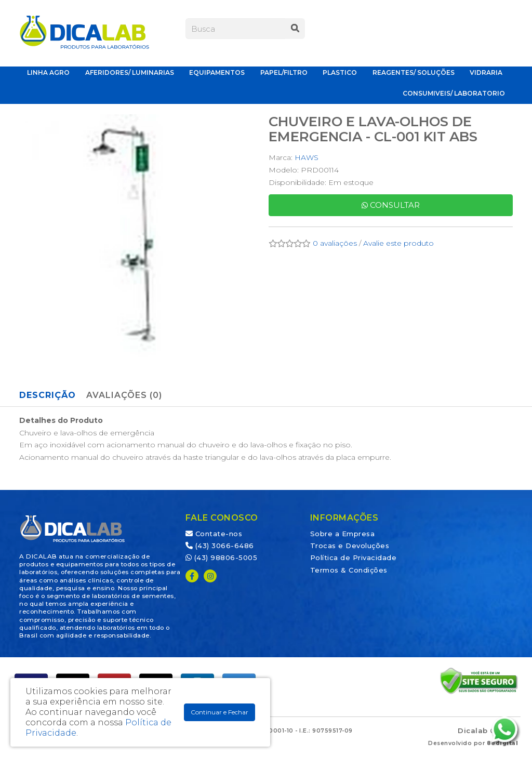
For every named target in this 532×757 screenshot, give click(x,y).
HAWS (307, 157)
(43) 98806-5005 (222, 557)
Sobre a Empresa (343, 534)
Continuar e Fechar (220, 712)
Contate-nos (214, 534)
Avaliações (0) (124, 395)
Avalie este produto (398, 243)
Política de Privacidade (354, 557)
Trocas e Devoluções (350, 546)
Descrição (48, 395)
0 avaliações (335, 243)
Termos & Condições (349, 570)
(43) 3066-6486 (220, 546)
